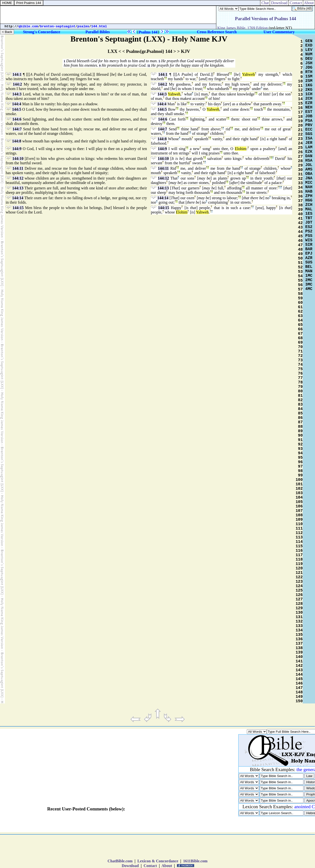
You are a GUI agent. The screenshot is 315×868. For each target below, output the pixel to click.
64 (300, 320)
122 (299, 577)
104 (299, 498)
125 (299, 591)
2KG (309, 90)
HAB (309, 192)
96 (300, 462)
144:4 (17, 104)
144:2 (17, 84)
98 (300, 471)
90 (300, 436)
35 (300, 192)
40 (300, 214)
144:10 (18, 159)
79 (300, 387)
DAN (309, 156)
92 (300, 444)
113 (299, 537)
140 (299, 657)
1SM (309, 76)
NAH (309, 187)
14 (300, 99)
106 (299, 506)
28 (300, 161)
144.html (99, 26)
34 (300, 188)
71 (300, 351)
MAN (309, 271)
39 (300, 210)
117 (299, 555)
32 (300, 179)
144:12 (18, 178)
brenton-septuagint (58, 26)
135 (299, 635)
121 (299, 573)
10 (300, 81)
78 (300, 382)
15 (300, 104)
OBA (309, 174)
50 (300, 259)
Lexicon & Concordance (158, 861)
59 (300, 298)
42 (300, 223)
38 (300, 205)
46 (300, 241)
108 (299, 515)
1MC (309, 276)
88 (300, 427)
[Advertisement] (108, 15)
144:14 (18, 198)
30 (300, 170)
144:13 (18, 188)
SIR (309, 245)
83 (300, 405)
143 (299, 670)
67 (300, 334)
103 (299, 493)
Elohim (241, 149)
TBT (309, 218)
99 (300, 475)
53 (300, 272)
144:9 (17, 149)
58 (300, 294)
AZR (309, 258)
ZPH (309, 196)
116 (299, 551)
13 (300, 95)
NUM (309, 54)
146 (299, 684)
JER (309, 143)
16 (300, 108)
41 (300, 219)
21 (300, 130)
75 (300, 369)
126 (299, 595)
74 (300, 365)
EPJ (309, 254)
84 (300, 409)
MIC (309, 183)
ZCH (309, 205)
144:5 (17, 109)
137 (299, 644)
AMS (309, 169)
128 (299, 604)
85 (300, 413)
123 (299, 582)
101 (299, 484)
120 (299, 568)
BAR (309, 249)
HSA (309, 161)
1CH (309, 94)
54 (300, 276)
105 (299, 502)
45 (300, 236)
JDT (309, 223)
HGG (309, 200)
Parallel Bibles (98, 32)
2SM (309, 81)
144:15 (18, 208)
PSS (309, 236)
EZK (309, 152)
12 (300, 90)
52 (300, 267)
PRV (309, 125)
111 (299, 529)
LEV (309, 50)
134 (299, 630)
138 (299, 648)
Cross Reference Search (217, 32)
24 (300, 143)
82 (300, 400)
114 (299, 542)
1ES (309, 214)
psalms (83, 26)
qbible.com (28, 26)
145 (299, 679)
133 (299, 626)
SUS (309, 262)
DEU (309, 59)
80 (300, 391)
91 (300, 440)
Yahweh (249, 74)
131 (299, 617)
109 (299, 520)
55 (300, 281)
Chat (265, 3)
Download (279, 3)
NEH (309, 107)
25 (300, 148)
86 (300, 418)
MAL (309, 209)
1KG (309, 85)
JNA (309, 178)
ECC (309, 130)
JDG (309, 68)
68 (300, 338)
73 (300, 360)
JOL (309, 165)
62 (300, 312)
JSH (309, 63)
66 (300, 329)
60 (300, 303)
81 (300, 396)
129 (299, 608)
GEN (309, 41)
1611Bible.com (195, 861)
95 (300, 458)
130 (299, 613)
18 (300, 117)
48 (300, 250)
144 (299, 675)
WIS (309, 240)
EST (309, 112)
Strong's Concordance (41, 32)
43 (300, 228)
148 (299, 692)
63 (300, 316)
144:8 (17, 141)
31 (300, 174)
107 (299, 511)
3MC (309, 285)
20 (300, 126)
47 (300, 245)
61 (300, 307)
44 (300, 232)
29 (300, 166)
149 (299, 697)
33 (300, 183)
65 (300, 325)
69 (300, 343)
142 (299, 666)
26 (300, 152)
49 (300, 254)
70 (300, 347)
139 (299, 653)
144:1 (17, 74)
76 (300, 374)
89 (300, 431)
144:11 (18, 168)
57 (300, 289)
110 (299, 524)
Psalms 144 (148, 32)
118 (299, 560)
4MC (309, 289)
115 (299, 546)
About (309, 3)
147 (299, 688)
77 (300, 378)
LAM (309, 147)
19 (300, 121)
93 (300, 449)
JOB (309, 116)
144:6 (17, 119)
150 (299, 701)
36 (300, 197)
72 (300, 356)
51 (300, 263)
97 (300, 467)
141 (299, 661)
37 (300, 201)
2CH (309, 99)
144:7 (17, 129)
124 (299, 586)
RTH (309, 72)
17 (300, 112)
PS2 (309, 231)
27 (300, 157)
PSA (309, 121)
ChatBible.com (120, 861)
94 (300, 453)
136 (299, 639)
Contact (296, 3)
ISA (309, 138)
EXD (309, 46)
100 (299, 480)
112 (299, 533)
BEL (309, 267)
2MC (309, 280)
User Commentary (279, 32)
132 (299, 622)
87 (300, 422)
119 (299, 564)
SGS (309, 134)
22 (300, 135)
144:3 (17, 94)
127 (299, 599)
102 (299, 489)
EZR (309, 103)
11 (149, 66)
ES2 (309, 227)
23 (300, 139)
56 (300, 285)
